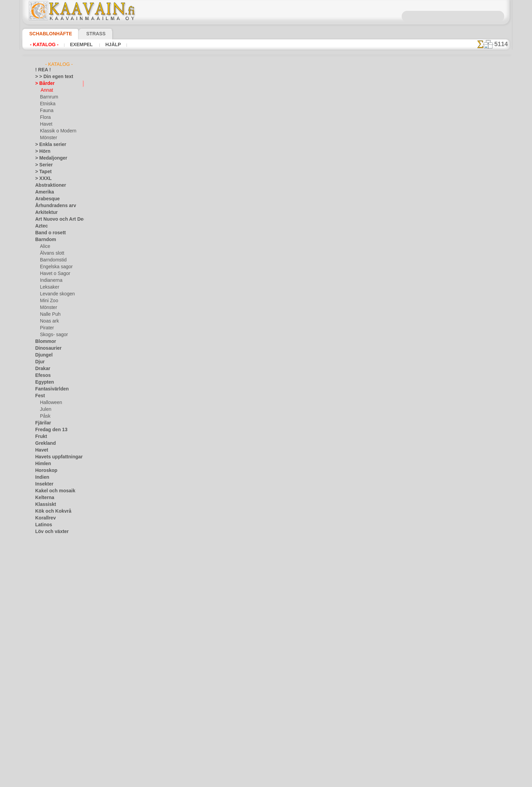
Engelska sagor (54, 267)
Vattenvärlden (49, 681)
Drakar (42, 369)
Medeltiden (46, 552)
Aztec (41, 226)
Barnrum (48, 97)
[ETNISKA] (50, 735)
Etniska (47, 104)
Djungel (42, 355)
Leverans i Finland (306, 307)
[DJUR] (47, 729)
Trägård (42, 661)
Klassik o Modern (56, 131)
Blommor (44, 342)
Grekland (44, 443)
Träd (39, 654)
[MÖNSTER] (52, 749)
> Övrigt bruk (149, 177)
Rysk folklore (47, 606)
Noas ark (49, 321)
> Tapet (42, 172)
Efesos (41, 376)
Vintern (42, 695)
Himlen (42, 464)
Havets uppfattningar (55, 457)
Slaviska (43, 627)
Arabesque (45, 199)
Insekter (43, 484)
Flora (45, 117)
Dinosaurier (46, 348)
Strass (85, 34)
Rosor (41, 600)
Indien (41, 477)
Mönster (48, 138)
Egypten (43, 382)
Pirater (46, 328)
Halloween (50, 403)
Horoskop (44, 471)
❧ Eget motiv (48, 763)
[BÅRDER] (50, 715)
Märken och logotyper (56, 538)
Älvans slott (51, 253)
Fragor (241, 307)
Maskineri (45, 545)
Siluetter (43, 620)
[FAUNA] (49, 742)
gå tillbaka (266, 235)
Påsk (44, 416)
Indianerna (50, 280)
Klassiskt (44, 505)
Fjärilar (42, 423)
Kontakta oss (267, 307)
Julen (45, 409)
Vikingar (43, 688)
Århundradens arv (52, 206)
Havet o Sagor (53, 274)
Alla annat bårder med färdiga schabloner (266, 250)
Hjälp (104, 44)
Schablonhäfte (46, 34)
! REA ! (42, 70)
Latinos (42, 525)
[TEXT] (46, 756)
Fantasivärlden (49, 389)
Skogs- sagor (52, 335)
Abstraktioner (48, 185)
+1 (291, 235)
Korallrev (44, 518)
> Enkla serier (47, 145)
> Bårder (43, 84)
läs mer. (309, 782)
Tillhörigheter (47, 647)
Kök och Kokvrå (50, 511)
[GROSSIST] (47, 701)
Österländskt (47, 579)
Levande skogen (55, 294)
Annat (46, 90)
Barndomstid (52, 260)
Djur (39, 362)
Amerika (43, 192)
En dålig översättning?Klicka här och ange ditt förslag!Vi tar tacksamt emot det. (266, 281)
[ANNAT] (48, 708)
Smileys (42, 634)
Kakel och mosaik (51, 491)
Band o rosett (48, 233)
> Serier (42, 165)
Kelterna (43, 498)
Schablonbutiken (211, 307)
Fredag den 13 (48, 430)
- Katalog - (42, 44)
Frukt (40, 437)
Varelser (43, 674)
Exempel (76, 44)
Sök (335, 307)
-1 (241, 235)
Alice (44, 246)
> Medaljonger (48, 158)
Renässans (45, 593)
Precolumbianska (51, 586)
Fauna (46, 111)
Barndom (44, 240)
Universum (45, 667)
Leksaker (48, 287)
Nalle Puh (49, 314)
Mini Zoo (48, 301)
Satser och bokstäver (55, 613)
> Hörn (41, 151)
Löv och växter (49, 532)
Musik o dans (48, 566)
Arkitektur (45, 213)
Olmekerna (45, 572)
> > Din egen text (50, 77)
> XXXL (42, 179)
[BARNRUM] (52, 722)
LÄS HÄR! (195, 177)
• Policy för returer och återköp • (266, 339)
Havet (46, 124)
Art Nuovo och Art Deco (58, 219)
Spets (41, 640)
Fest (39, 396)
